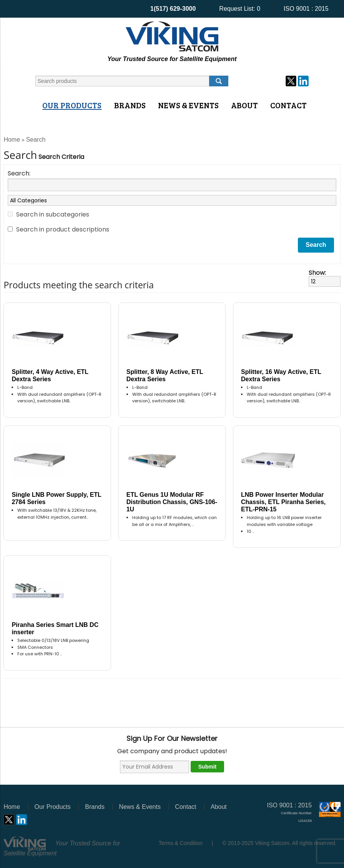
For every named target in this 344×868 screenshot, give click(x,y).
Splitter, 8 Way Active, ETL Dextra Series (165, 375)
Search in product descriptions (63, 229)
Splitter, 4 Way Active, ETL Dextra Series (50, 375)
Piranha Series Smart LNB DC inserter (55, 628)
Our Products (72, 105)
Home (12, 140)
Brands (130, 105)
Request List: (240, 9)
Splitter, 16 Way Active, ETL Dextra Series (281, 375)
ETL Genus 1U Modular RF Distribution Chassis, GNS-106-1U (172, 502)
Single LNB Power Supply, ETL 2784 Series (56, 498)
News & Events (188, 105)
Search (36, 140)
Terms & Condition (181, 843)
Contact (288, 105)
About (244, 105)
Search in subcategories (53, 214)
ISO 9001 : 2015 (306, 9)
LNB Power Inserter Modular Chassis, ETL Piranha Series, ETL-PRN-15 (283, 502)
